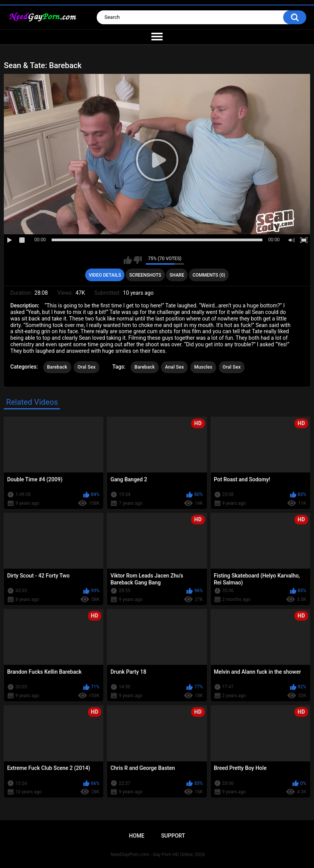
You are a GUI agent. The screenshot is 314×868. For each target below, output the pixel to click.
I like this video (128, 260)
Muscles (203, 367)
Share (177, 275)
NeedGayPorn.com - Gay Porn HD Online (152, 855)
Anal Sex (174, 367)
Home (137, 836)
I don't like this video (138, 260)
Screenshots (145, 275)
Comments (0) (209, 275)
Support (173, 836)
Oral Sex (86, 367)
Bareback (57, 367)
